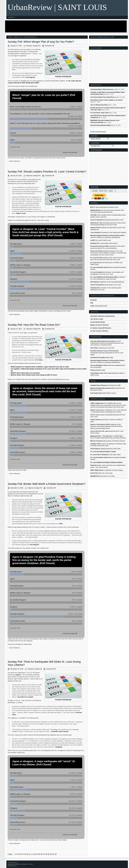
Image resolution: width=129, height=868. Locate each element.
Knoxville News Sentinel (25, 697)
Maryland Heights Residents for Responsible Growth (107, 235)
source (18, 675)
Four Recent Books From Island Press (102, 97)
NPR (61, 524)
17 (44, 854)
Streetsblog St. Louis (97, 282)
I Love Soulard (95, 232)
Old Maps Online (96, 444)
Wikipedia (59, 747)
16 (41, 854)
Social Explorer (95, 449)
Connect (11, 17)
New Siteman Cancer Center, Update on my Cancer (106, 100)
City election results (97, 319)
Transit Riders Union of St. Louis (101, 373)
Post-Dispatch (30, 77)
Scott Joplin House (96, 393)
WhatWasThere (95, 476)
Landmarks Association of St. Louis (102, 357)
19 (49, 854)
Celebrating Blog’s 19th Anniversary (102, 89)
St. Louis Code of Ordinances (100, 455)
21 (53, 854)
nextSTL (93, 240)
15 (39, 854)
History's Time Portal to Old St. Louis (102, 424)
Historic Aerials (95, 420)
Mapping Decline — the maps (100, 436)
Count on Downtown (97, 220)
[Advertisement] (65, 26)
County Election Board (98, 322)
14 (37, 854)
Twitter (92, 306)
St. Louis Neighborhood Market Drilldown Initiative (106, 462)
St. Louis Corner (96, 263)
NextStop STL (95, 243)
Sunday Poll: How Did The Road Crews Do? (34, 325)
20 (51, 854)
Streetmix (93, 465)
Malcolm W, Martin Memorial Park (101, 388)
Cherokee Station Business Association (103, 341)
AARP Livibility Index (97, 403)
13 (34, 854)
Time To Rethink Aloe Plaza (99, 105)
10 (27, 854)
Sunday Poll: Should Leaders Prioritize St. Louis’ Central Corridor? (47, 172)
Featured (29, 46)
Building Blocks (95, 210)
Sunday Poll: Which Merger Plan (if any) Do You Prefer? (41, 42)
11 (30, 854)
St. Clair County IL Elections (99, 331)
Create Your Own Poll (70, 153)
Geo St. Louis (95, 415)
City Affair (93, 215)
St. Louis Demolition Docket (99, 267)
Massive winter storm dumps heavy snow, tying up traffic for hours (34, 375)
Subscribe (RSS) (12, 866)
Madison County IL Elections (99, 325)
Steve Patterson (13, 862)
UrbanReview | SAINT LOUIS (57, 7)
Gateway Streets (96, 228)
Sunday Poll (36, 46)
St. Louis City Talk (96, 258)
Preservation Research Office (100, 246)
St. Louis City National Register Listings (103, 452)
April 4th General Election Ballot (101, 125)
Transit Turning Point (97, 285)
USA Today (39, 360)
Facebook (93, 300)
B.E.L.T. (93, 207)
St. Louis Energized (97, 272)
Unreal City (94, 473)
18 (46, 854)
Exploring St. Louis (96, 223)
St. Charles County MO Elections (101, 328)
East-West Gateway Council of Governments (104, 351)
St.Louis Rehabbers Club (98, 365)
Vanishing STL (95, 288)
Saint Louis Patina (96, 251)
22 (56, 854)
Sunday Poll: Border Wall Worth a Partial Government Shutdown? (46, 484)
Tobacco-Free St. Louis (98, 370)
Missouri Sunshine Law (98, 441)
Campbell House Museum (98, 385)
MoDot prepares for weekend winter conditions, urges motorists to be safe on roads (40, 367)
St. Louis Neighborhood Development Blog (104, 277)
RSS (92, 303)
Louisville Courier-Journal (60, 731)
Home (10, 37)
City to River (94, 348)
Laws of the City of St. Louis (99, 431)
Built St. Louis (21, 213)
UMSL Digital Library (97, 470)
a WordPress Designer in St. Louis (24, 864)
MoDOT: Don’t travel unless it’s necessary (25, 373)
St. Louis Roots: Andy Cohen (100, 113)
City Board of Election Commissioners (102, 316)
